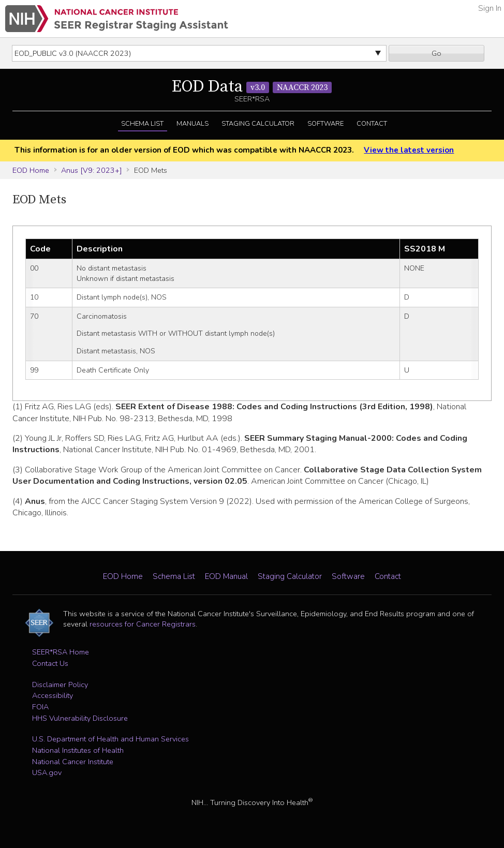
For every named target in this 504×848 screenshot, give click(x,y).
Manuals (192, 124)
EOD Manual (226, 576)
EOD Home (31, 170)
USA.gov (47, 772)
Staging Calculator (258, 124)
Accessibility (53, 695)
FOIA (40, 707)
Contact (372, 124)
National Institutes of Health (78, 750)
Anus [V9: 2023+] (92, 170)
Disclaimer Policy (60, 685)
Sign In (490, 8)
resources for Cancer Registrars (143, 624)
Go (436, 53)
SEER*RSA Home (61, 652)
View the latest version (409, 150)
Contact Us (50, 663)
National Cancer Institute (73, 762)
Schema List (142, 124)
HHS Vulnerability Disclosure (80, 718)
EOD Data (252, 87)
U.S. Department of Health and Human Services (110, 739)
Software (325, 124)
